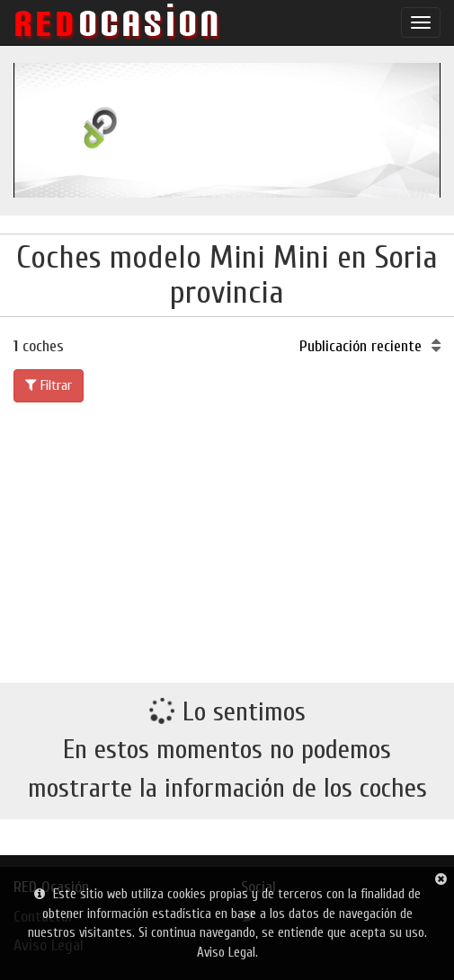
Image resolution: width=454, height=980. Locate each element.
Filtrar (49, 385)
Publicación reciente (370, 346)
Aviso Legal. (227, 953)
